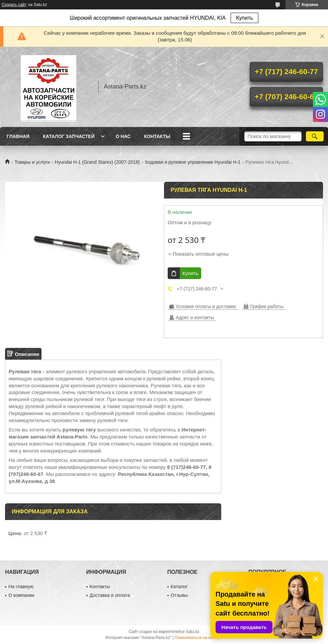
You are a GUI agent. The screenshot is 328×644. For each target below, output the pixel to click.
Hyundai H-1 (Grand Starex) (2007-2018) (97, 162)
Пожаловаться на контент (199, 638)
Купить (244, 18)
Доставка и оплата (110, 595)
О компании (21, 595)
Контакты (157, 136)
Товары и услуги (32, 162)
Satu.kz (192, 632)
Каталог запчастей (69, 136)
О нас (123, 136)
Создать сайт (14, 5)
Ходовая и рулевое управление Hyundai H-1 (192, 162)
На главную (21, 587)
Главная (18, 136)
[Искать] (315, 136)
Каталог (179, 587)
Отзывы (179, 595)
